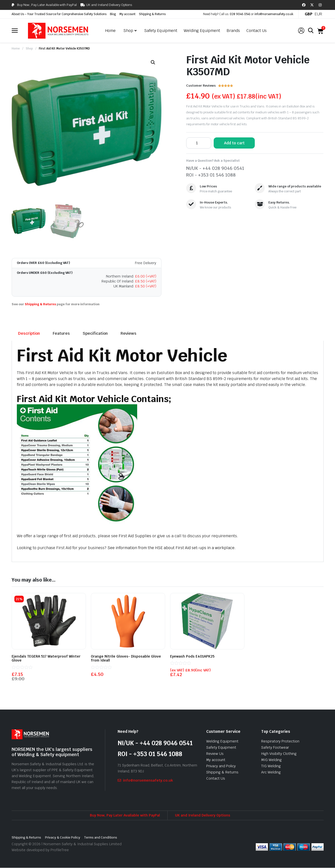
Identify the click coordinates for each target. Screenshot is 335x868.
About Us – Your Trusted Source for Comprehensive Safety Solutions (59, 14)
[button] (153, 62)
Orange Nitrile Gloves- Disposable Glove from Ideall (126, 658)
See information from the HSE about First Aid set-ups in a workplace (170, 548)
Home (16, 49)
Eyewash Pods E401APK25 (192, 656)
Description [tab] (29, 333)
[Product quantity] (199, 143)
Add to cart (234, 143)
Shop (29, 49)
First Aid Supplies (135, 536)
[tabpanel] (168, 451)
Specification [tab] (95, 333)
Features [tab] (61, 333)
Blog (113, 14)
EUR (318, 14)
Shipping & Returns (152, 14)
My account (127, 14)
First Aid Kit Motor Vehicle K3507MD (64, 49)
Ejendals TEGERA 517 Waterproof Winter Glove (46, 658)
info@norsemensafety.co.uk (274, 14)
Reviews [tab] (129, 333)
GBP (309, 14)
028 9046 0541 (240, 14)
